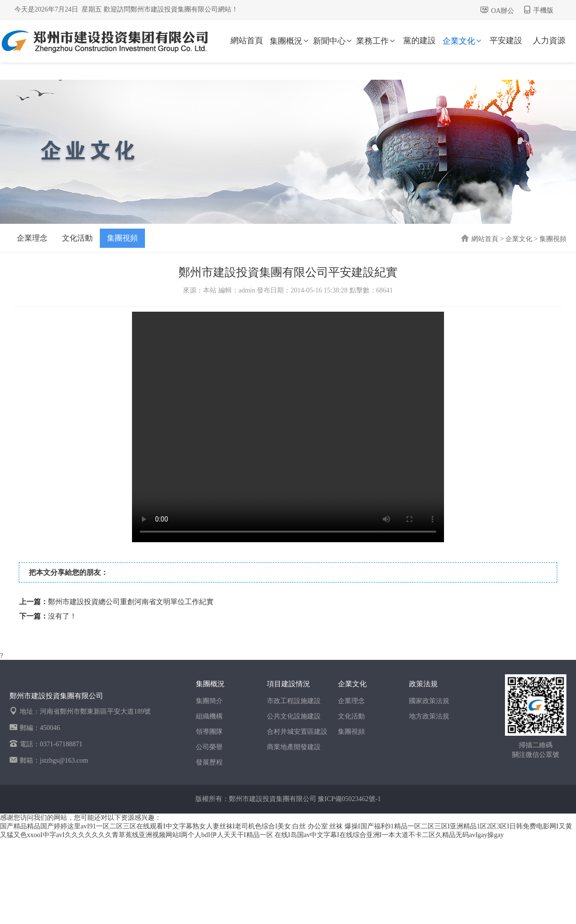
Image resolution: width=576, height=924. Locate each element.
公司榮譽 (209, 747)
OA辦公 (503, 11)
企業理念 (32, 238)
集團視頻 (122, 238)
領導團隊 (209, 732)
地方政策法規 (429, 716)
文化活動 (77, 238)
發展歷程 (209, 762)
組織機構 (209, 716)
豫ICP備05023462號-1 (349, 799)
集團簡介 (209, 701)
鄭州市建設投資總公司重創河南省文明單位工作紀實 (131, 602)
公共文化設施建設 (294, 716)
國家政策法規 (429, 701)
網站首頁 (247, 41)
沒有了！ (62, 616)
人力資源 (549, 41)
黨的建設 (420, 41)
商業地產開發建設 (294, 747)
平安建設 (506, 41)
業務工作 (376, 41)
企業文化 (463, 41)
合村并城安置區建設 (297, 732)
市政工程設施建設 (294, 701)
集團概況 (290, 41)
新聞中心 (333, 41)
